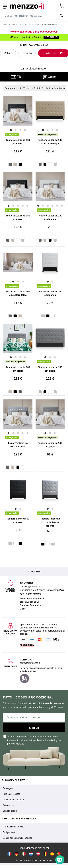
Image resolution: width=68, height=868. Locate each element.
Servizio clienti (10, 811)
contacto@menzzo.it (30, 663)
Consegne (8, 788)
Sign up (34, 728)
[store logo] (33, 6)
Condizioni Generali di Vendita (17, 838)
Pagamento (8, 805)
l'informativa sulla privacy (29, 737)
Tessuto (27, 53)
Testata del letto (32, 25)
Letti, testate (17, 25)
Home (5, 25)
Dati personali (9, 832)
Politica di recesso (12, 794)
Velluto (8, 53)
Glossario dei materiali (14, 800)
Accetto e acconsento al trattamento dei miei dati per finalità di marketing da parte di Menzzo (32, 740)
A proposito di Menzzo (13, 827)
